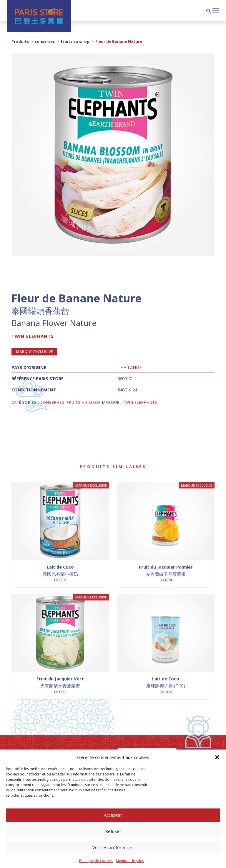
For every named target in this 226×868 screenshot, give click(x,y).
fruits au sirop (75, 41)
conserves (45, 41)
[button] (217, 757)
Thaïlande (130, 367)
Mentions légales (130, 861)
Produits (20, 41)
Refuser (113, 831)
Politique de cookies (96, 861)
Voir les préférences (113, 847)
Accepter (113, 815)
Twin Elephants (33, 336)
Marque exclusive (34, 352)
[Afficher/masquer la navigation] (216, 10)
